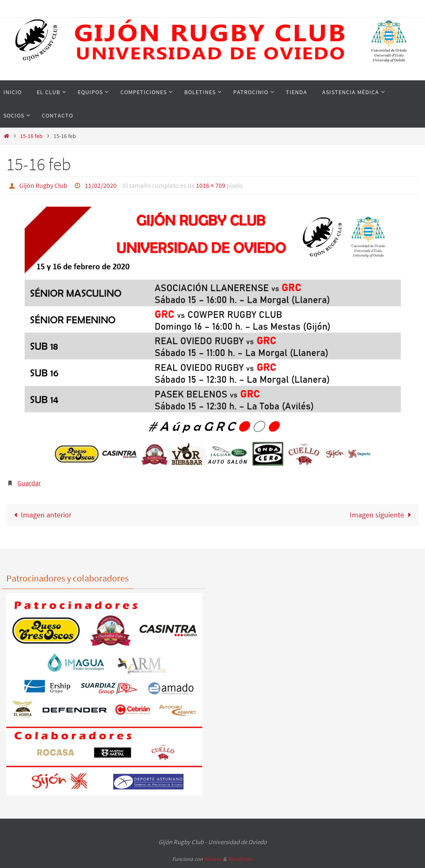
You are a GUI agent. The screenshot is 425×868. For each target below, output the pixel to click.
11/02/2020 (101, 185)
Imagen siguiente (382, 514)
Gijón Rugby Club (43, 185)
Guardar (29, 482)
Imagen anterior (41, 514)
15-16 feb (31, 136)
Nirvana (213, 859)
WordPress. (240, 859)
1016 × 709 (211, 185)
